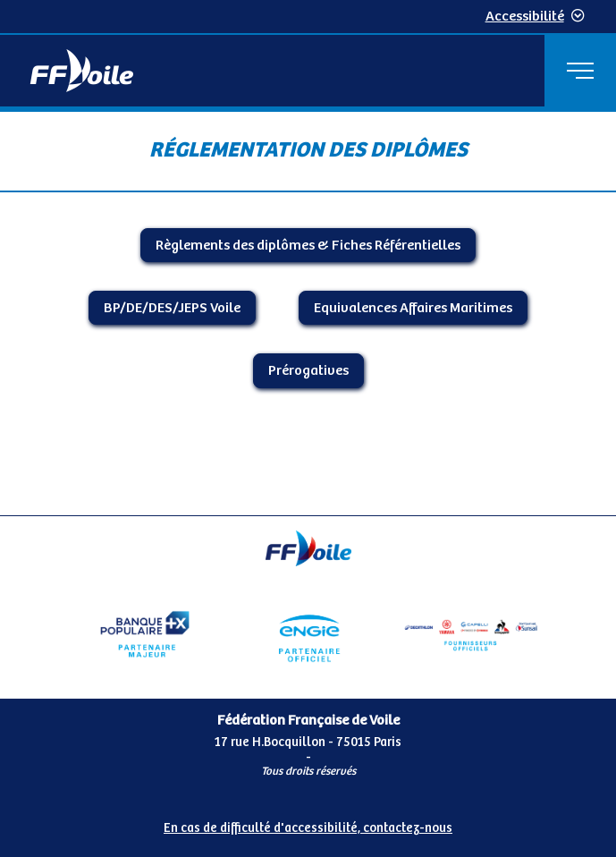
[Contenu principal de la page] (308, 313)
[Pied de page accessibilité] (308, 825)
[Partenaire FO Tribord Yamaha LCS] (471, 634)
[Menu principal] (580, 71)
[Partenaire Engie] (308, 634)
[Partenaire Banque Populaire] (145, 634)
